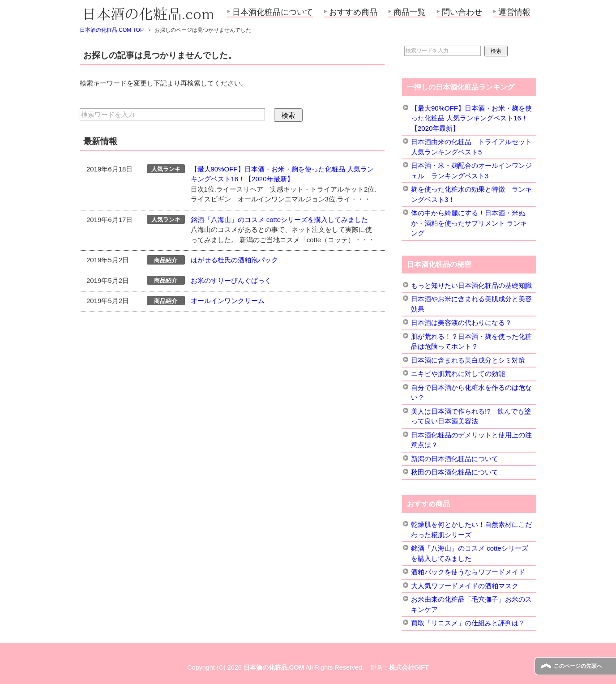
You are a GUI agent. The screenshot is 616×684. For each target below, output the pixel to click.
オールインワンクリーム (228, 301)
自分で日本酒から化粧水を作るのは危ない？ (471, 393)
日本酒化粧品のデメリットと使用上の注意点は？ (471, 440)
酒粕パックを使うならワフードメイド (468, 572)
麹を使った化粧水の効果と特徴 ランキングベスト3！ (471, 194)
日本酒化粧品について (273, 12)
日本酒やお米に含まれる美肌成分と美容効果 (471, 304)
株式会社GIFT (409, 667)
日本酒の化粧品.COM (274, 667)
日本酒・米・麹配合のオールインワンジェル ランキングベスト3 (471, 171)
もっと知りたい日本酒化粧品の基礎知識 (471, 285)
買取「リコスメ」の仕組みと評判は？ (468, 623)
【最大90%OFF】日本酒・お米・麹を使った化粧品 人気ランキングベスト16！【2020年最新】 (471, 118)
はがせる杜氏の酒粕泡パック (234, 260)
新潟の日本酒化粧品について (455, 459)
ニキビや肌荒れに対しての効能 (458, 374)
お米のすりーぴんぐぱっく (231, 280)
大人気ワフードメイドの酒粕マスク (465, 586)
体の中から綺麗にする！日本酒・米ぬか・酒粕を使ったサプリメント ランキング (469, 223)
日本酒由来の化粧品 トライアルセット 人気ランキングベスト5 (471, 147)
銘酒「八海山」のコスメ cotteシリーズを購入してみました (280, 220)
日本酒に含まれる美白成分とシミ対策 (468, 360)
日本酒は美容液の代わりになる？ (461, 323)
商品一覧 (410, 12)
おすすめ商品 (353, 12)
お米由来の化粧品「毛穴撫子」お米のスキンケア (471, 604)
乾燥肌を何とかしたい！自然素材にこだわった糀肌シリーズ (471, 530)
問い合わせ (462, 12)
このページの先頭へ (578, 666)
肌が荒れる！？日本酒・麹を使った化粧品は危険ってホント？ (471, 342)
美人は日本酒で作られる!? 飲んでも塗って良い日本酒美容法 (471, 416)
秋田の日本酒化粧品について (455, 472)
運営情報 (514, 12)
